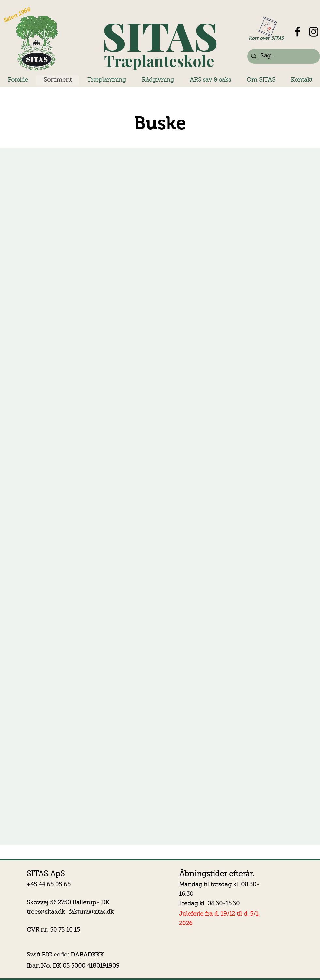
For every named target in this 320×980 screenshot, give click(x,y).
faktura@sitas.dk (91, 912)
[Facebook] (298, 32)
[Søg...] (283, 56)
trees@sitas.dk (46, 912)
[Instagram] (314, 32)
